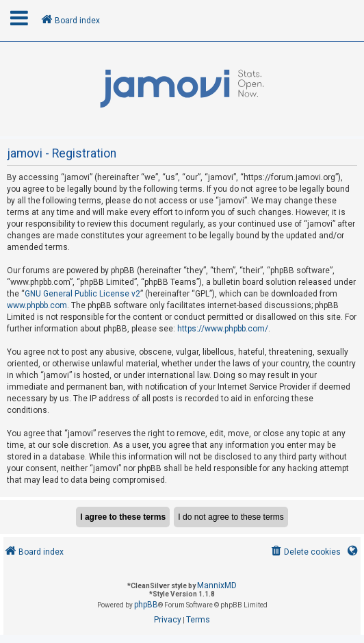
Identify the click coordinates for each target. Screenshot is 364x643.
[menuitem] (305, 552)
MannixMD (217, 585)
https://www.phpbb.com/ (223, 329)
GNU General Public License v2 (82, 294)
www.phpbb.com (37, 305)
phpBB (146, 605)
